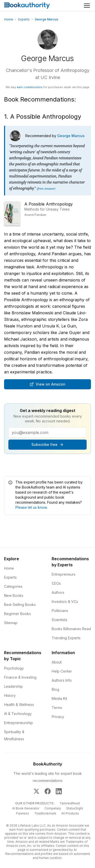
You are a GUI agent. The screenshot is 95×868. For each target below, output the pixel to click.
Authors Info (62, 680)
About (57, 662)
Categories (13, 586)
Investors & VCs (65, 602)
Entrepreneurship (18, 723)
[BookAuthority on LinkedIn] (59, 791)
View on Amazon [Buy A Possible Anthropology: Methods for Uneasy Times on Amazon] (48, 384)
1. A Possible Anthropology (43, 117)
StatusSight (75, 808)
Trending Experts (66, 638)
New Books (14, 595)
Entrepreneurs (64, 574)
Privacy (58, 717)
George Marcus (71, 136)
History (10, 695)
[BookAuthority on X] (36, 791)
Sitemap (11, 623)
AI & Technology (18, 714)
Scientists (60, 620)
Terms (57, 708)
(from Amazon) (46, 189)
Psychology (14, 668)
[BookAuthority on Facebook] (48, 791)
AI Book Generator (26, 808)
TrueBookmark (45, 813)
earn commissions (30, 87)
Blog (55, 689)
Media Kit (59, 698)
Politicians (60, 611)
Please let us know (31, 507)
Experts (24, 19)
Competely (53, 808)
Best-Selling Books (20, 605)
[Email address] (48, 432)
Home (9, 19)
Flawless (23, 813)
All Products (70, 813)
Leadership (13, 686)
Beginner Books (17, 614)
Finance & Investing (20, 677)
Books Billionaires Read (71, 629)
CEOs (56, 583)
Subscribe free (48, 444)
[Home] (27, 6)
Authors (58, 592)
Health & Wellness (19, 705)
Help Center (62, 671)
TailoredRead (70, 803)
